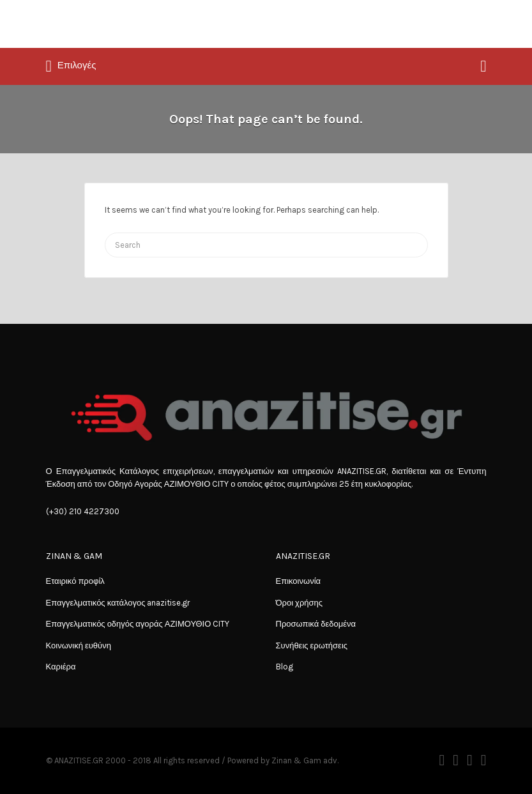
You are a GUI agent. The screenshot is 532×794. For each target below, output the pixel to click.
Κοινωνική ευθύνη (79, 645)
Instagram (470, 760)
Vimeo (484, 760)
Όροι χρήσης (300, 603)
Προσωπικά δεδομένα (316, 624)
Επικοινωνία (299, 581)
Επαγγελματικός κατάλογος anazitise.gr (118, 603)
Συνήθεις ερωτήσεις (312, 645)
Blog (285, 667)
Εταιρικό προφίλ (75, 581)
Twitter (456, 760)
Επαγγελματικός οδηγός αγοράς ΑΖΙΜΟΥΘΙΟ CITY (138, 624)
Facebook (442, 760)
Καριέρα (61, 667)
